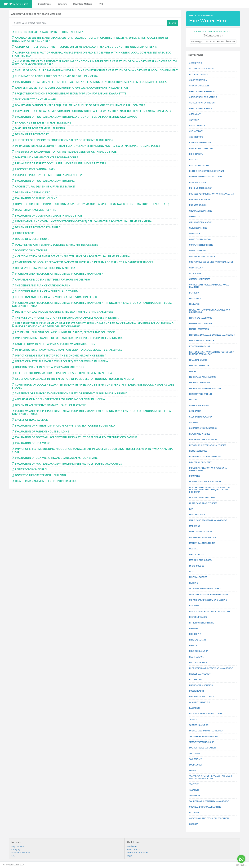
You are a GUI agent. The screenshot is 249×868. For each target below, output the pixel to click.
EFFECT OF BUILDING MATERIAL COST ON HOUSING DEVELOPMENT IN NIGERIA (63, 373)
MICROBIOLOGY (197, 566)
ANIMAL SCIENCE (197, 126)
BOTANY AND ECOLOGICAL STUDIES (206, 177)
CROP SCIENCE (196, 273)
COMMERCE (195, 234)
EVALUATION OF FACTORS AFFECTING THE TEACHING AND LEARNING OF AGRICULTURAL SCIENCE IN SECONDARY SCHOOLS (91, 82)
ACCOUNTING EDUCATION (201, 69)
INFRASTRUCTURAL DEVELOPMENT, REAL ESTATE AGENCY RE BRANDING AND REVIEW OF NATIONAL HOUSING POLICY (88, 146)
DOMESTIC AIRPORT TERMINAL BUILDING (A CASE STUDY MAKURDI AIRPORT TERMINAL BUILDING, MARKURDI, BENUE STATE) (92, 204)
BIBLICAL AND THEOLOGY (201, 148)
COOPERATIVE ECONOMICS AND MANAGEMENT (211, 262)
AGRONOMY (195, 114)
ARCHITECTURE (196, 137)
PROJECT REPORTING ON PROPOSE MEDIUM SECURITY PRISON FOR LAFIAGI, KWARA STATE (71, 93)
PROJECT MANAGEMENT (200, 674)
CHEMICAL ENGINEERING (201, 211)
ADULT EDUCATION (198, 80)
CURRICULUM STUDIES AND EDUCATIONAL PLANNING (209, 286)
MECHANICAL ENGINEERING (202, 543)
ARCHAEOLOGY (196, 131)
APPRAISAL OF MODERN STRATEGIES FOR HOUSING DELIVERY (53, 280)
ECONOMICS (195, 298)
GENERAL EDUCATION (199, 405)
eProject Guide (16, 4)
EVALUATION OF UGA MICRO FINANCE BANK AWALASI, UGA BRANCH (57, 458)
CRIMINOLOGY (196, 268)
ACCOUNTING (196, 63)
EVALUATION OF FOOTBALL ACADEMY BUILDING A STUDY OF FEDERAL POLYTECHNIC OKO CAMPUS (76, 117)
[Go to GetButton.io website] (241, 865)
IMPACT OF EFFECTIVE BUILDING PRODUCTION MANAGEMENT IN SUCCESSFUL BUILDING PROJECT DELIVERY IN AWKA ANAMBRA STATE (92, 450)
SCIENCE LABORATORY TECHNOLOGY (206, 731)
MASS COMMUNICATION (201, 532)
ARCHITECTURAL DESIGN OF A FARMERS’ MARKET (45, 187)
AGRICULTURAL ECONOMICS (202, 91)
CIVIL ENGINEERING (198, 228)
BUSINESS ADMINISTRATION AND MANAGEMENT (212, 194)
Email (220, 41)
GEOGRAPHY (195, 411)
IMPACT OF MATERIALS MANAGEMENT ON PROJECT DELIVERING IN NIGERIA (61, 361)
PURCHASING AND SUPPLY (202, 697)
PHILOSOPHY (195, 634)
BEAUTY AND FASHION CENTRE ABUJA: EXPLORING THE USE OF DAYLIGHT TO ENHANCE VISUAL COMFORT (80, 105)
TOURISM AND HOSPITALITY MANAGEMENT (209, 801)
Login (130, 856)
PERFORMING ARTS (198, 617)
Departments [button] (45, 4)
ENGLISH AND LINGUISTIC (201, 323)
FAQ (13, 856)
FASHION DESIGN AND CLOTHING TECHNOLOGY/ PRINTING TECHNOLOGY (212, 353)
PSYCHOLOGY (196, 679)
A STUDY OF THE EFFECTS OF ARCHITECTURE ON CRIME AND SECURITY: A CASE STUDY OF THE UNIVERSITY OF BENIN (86, 47)
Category (16, 849)
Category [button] (62, 4)
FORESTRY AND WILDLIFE (201, 394)
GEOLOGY (194, 422)
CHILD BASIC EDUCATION (201, 222)
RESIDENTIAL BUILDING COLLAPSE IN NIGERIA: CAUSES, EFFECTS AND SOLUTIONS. (65, 332)
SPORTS (193, 771)
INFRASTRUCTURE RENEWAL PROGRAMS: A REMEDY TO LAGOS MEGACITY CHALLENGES (69, 350)
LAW (191, 509)
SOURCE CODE (196, 765)
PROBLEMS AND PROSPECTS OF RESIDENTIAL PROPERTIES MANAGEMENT (60, 274)
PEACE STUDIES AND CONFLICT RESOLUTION (210, 611)
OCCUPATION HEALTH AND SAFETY (205, 589)
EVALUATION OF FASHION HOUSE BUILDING (42, 432)
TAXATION (194, 790)
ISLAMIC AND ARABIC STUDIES (203, 503)
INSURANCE (195, 476)
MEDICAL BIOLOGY (198, 554)
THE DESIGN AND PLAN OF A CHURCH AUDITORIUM (47, 291)
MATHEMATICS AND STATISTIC (203, 537)
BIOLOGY (193, 160)
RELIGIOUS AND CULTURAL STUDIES (206, 714)
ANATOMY (194, 120)
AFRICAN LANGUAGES (199, 86)
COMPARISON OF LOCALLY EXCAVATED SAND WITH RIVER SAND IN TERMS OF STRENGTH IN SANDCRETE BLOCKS (84, 262)
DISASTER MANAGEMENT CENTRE (35, 210)
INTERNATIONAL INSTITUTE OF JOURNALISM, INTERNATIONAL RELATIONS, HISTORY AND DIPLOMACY (210, 490)
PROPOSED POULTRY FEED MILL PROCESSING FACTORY (49, 175)
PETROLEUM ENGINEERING (202, 623)
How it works (133, 849)
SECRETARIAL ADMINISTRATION (204, 736)
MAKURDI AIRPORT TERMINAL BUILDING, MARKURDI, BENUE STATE (56, 245)
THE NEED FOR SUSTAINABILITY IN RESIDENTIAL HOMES (49, 32)
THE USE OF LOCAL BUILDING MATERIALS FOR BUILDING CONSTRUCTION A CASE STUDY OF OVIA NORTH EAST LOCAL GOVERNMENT (96, 70)
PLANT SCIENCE (196, 657)
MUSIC (192, 572)
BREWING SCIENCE (198, 182)
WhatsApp (196, 41)
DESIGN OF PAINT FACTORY (32, 134)
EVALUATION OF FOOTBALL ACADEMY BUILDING (45, 181)
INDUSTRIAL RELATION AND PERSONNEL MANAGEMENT (208, 469)
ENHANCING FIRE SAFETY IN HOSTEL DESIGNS (43, 123)
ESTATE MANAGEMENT (200, 346)
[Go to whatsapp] (241, 859)
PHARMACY (195, 628)
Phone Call (209, 41)
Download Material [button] (83, 4)
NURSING (194, 583)
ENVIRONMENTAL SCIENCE (202, 341)
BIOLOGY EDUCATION (199, 165)
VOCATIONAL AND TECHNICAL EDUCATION (209, 818)
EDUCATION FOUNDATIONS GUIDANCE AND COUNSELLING (210, 311)
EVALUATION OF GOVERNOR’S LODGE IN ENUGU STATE (49, 216)
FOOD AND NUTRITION (200, 383)
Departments (18, 846)
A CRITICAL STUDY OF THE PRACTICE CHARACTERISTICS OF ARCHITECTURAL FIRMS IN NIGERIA (72, 256)
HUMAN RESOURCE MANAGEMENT (205, 456)
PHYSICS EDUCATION (199, 651)
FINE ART (193, 371)
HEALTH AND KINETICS (200, 434)
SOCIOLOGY (195, 753)
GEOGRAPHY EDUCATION (201, 417)
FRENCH (193, 400)
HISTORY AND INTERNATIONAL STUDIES (208, 445)
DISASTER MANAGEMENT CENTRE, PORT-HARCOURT (47, 481)
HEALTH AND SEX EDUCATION (203, 439)
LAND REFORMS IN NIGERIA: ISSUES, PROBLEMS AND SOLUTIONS (55, 344)
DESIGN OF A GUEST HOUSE (32, 239)
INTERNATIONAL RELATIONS (202, 498)
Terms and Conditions (138, 853)
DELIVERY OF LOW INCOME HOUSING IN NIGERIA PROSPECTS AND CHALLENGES (64, 312)
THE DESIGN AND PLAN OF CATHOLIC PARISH (43, 285)
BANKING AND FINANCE (200, 143)
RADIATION (194, 708)
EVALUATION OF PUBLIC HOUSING (36, 198)
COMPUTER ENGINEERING (201, 245)
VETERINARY (195, 813)
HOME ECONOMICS (198, 451)
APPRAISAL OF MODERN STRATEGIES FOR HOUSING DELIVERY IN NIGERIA (60, 399)
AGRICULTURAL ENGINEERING (203, 97)
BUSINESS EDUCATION (200, 199)
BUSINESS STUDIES (198, 205)
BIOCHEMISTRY (196, 154)
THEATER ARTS (196, 796)
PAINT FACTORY (25, 233)
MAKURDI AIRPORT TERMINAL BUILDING (40, 128)
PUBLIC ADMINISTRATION (201, 685)
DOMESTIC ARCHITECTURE (31, 250)
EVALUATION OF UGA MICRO (33, 443)
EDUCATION (195, 304)
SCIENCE (193, 719)
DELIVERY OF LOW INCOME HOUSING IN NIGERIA (45, 268)
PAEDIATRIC (195, 606)
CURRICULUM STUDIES (200, 279)
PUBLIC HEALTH (197, 691)
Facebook (231, 41)
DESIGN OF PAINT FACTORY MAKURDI (38, 227)
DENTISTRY (194, 293)
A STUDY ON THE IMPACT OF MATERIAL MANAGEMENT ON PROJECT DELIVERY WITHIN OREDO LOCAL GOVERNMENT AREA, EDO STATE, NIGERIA (92, 54)
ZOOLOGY (194, 824)
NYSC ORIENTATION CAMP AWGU (36, 99)
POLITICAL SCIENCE (198, 662)
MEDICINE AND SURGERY (201, 560)
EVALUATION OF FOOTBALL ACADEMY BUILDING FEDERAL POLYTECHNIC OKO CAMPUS (68, 464)
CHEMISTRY (195, 216)
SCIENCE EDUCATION (199, 725)
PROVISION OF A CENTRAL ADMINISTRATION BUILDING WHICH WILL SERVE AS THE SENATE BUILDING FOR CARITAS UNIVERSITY (93, 111)
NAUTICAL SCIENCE (198, 577)
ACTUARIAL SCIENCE (199, 74)
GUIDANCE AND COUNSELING (203, 428)
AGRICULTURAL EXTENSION (202, 103)
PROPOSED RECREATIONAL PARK (35, 169)
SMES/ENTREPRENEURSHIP (202, 742)
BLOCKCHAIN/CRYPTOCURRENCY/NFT (207, 171)
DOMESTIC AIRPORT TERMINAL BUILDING (40, 475)
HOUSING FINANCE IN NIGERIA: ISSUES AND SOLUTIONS (49, 367)
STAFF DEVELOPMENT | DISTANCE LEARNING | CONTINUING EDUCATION (211, 777)
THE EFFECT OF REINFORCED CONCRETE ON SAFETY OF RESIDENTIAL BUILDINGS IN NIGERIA (71, 393)
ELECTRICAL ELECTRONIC (201, 318)
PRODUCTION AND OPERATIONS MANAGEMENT (211, 668)
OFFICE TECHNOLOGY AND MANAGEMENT (209, 594)
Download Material (21, 853)
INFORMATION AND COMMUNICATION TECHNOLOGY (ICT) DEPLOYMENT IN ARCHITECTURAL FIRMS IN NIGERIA (83, 221)
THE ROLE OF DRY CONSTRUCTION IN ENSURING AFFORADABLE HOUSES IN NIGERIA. (67, 318)
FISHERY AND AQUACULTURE (203, 377)
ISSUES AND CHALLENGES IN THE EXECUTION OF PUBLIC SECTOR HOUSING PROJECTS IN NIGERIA (74, 379)
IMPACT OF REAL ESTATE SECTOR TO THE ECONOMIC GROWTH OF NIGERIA (61, 356)
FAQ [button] (101, 4)
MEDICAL (193, 549)
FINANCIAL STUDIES (198, 360)
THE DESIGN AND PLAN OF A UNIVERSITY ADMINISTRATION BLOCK (56, 297)
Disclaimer (132, 846)
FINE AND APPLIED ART (200, 366)
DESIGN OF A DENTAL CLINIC (33, 192)
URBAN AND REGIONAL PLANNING (205, 807)
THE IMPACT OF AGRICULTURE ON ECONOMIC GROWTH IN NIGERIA (56, 76)
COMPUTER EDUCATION (200, 239)
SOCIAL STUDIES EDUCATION (202, 748)
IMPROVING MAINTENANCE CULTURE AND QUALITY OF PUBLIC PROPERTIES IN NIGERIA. (69, 338)
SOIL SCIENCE (196, 759)
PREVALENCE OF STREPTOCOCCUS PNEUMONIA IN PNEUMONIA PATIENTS (60, 163)
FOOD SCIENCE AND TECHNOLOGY (205, 388)
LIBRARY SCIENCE (197, 515)
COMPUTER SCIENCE (199, 251)
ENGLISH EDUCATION (199, 329)
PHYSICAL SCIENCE (198, 640)
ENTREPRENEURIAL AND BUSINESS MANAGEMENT (212, 335)
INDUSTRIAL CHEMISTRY (200, 462)
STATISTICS (194, 784)
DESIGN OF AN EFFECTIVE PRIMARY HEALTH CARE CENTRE (50, 405)
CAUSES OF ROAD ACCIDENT (32, 420)
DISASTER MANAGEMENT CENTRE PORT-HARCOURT (47, 157)
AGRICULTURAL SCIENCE (200, 109)
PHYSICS (193, 645)
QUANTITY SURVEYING (200, 702)
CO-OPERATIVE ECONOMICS (202, 256)
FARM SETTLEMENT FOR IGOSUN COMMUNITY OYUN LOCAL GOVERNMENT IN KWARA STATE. (72, 88)
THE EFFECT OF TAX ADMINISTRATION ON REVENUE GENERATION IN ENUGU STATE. (66, 152)
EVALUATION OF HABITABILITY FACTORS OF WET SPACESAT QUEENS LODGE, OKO (65, 426)
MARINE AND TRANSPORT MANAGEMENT (208, 520)
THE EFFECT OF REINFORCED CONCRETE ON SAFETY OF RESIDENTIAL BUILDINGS (64, 140)
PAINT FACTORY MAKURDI (31, 469)
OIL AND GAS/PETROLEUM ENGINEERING (208, 600)
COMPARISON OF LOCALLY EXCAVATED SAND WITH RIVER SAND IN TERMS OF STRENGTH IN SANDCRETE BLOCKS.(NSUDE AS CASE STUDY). (93, 386)
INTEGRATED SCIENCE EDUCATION (205, 482)
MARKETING (195, 526)
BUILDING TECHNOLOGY (201, 188)
